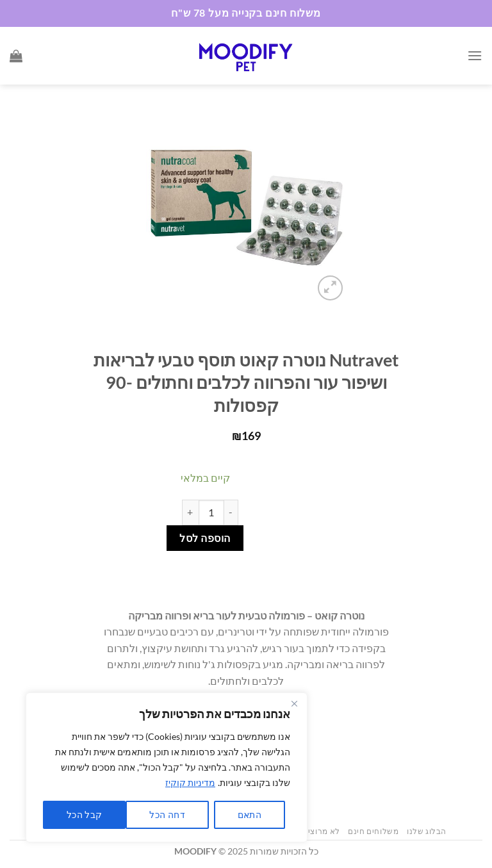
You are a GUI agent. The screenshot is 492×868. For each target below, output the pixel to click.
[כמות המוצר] (211, 512)
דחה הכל (167, 815)
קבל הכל (85, 815)
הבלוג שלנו (427, 831)
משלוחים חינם (373, 831)
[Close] (294, 703)
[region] (167, 767)
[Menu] (475, 55)
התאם (250, 815)
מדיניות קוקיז (190, 782)
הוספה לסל (205, 538)
